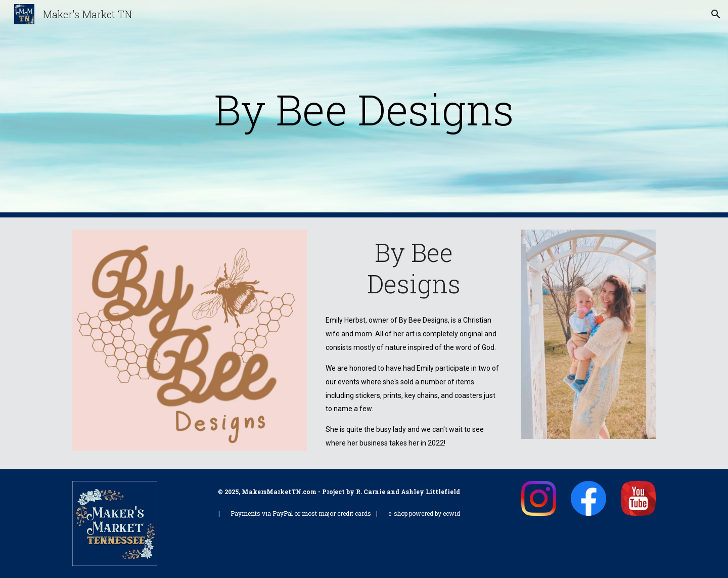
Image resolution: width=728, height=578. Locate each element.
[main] (364, 109)
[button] (716, 14)
